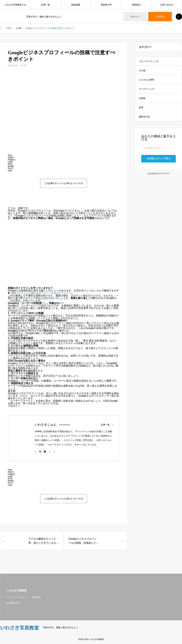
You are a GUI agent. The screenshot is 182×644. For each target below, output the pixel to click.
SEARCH (179, 17)
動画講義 (76, 5)
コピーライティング (149, 61)
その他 (23, 65)
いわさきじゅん (46, 425)
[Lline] (10, 162)
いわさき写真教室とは (15, 5)
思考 (141, 107)
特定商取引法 (13, 603)
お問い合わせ (167, 5)
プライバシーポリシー (17, 597)
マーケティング (147, 89)
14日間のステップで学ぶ (158, 159)
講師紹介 (136, 5)
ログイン (135, 17)
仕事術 (142, 98)
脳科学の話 (144, 117)
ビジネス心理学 (147, 80)
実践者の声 (106, 5)
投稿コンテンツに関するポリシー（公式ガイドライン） (42, 293)
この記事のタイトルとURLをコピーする (64, 183)
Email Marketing (153, 173)
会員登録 (160, 17)
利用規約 (36, 597)
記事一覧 (45, 5)
